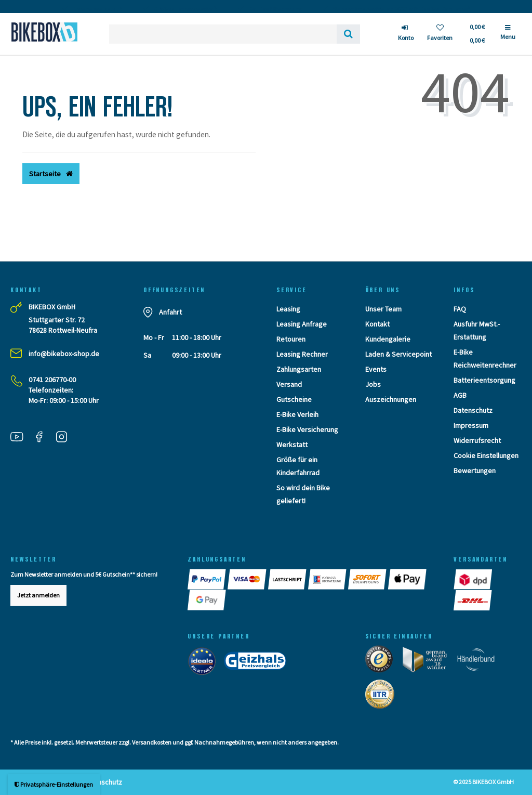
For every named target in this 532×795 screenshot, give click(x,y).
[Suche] (348, 34)
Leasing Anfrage (302, 324)
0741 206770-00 (52, 380)
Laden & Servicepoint (398, 354)
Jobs (373, 384)
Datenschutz (473, 410)
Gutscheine (294, 399)
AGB (460, 395)
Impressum (471, 425)
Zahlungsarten (299, 369)
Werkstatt (292, 445)
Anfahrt (170, 312)
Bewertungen (475, 471)
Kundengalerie (388, 339)
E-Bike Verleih (297, 414)
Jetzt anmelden (38, 595)
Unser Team (383, 309)
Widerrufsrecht (477, 440)
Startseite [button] (51, 174)
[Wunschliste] (440, 34)
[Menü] (508, 36)
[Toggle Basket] (477, 34)
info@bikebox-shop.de (64, 354)
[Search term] (223, 34)
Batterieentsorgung (484, 380)
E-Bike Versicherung (307, 429)
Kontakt (377, 324)
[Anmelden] (406, 34)
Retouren (291, 339)
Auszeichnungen (391, 399)
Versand (289, 384)
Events (376, 369)
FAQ (460, 309)
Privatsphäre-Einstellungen (54, 784)
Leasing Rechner (302, 354)
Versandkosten (152, 742)
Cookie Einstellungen (486, 455)
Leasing (288, 309)
